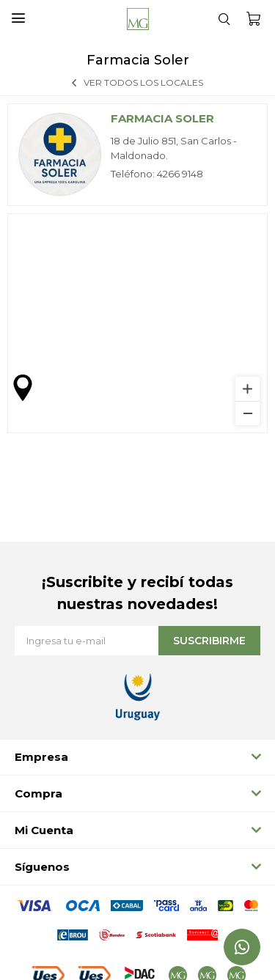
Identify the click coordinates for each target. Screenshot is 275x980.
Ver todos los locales (143, 82)
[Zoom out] (247, 413)
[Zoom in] (247, 389)
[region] (137, 323)
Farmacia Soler (162, 118)
